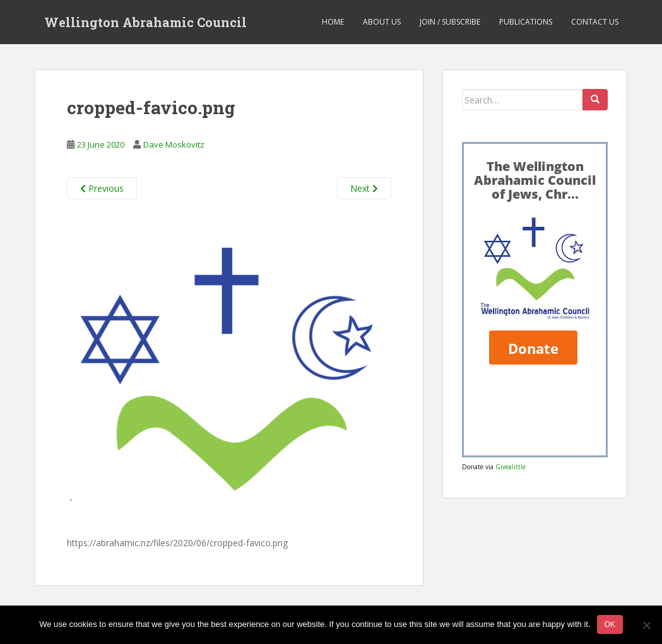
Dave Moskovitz (174, 144)
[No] (646, 625)
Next (364, 188)
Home (333, 22)
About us (382, 22)
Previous (102, 188)
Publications (526, 22)
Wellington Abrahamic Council (145, 22)
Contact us (595, 22)
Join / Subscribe (450, 22)
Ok (610, 624)
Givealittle (511, 467)
